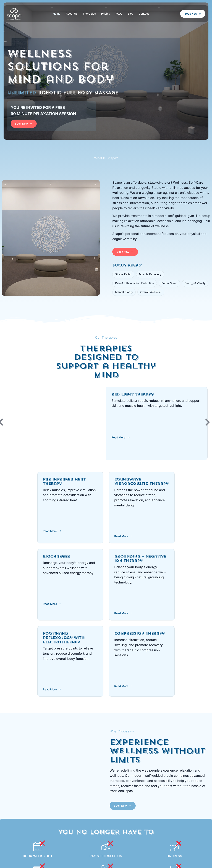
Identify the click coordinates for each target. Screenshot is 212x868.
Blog (130, 14)
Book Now (193, 14)
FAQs (119, 14)
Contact (144, 14)
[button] (208, 422)
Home (57, 14)
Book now (125, 252)
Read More (121, 437)
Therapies (89, 14)
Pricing (106, 14)
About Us (72, 14)
